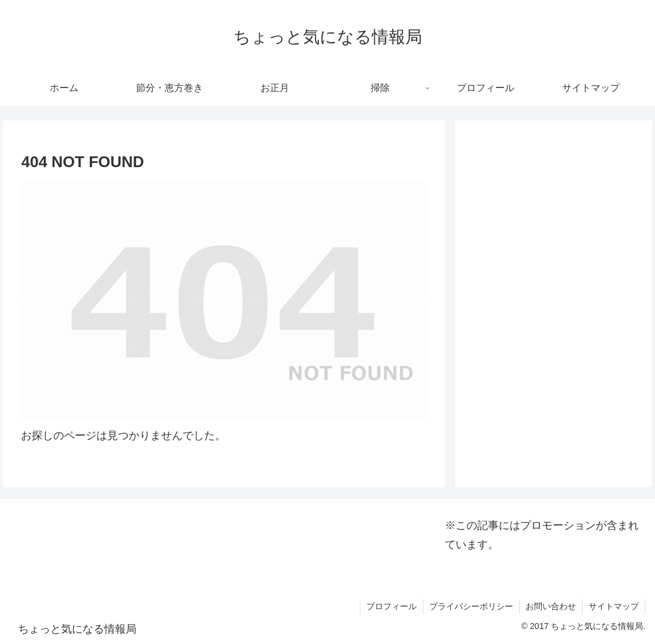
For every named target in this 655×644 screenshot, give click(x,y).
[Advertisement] (554, 206)
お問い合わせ (551, 606)
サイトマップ (614, 606)
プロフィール (392, 606)
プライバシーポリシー (471, 606)
